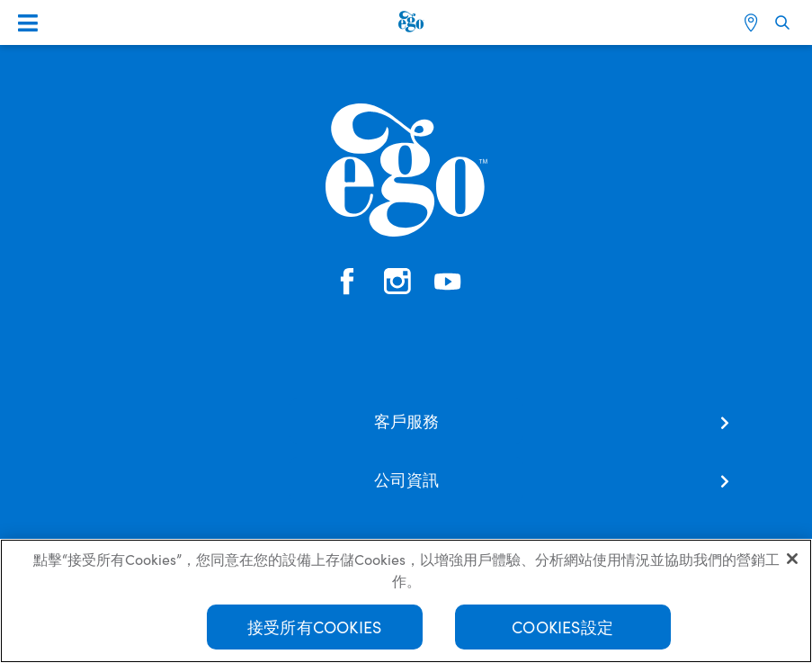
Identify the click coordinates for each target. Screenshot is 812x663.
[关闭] (792, 559)
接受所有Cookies (314, 627)
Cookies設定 (562, 627)
